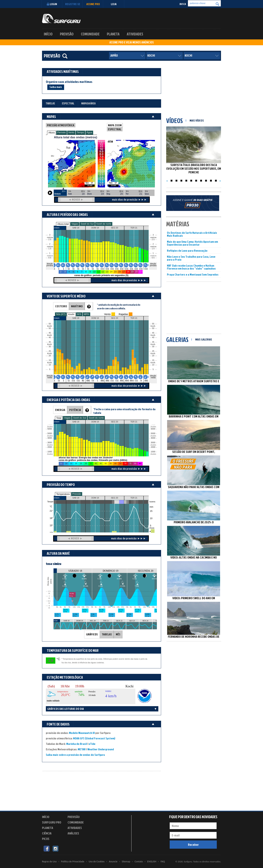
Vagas (75, 224)
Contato (139, 862)
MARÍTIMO (77, 306)
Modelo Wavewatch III (82, 733)
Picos (46, 839)
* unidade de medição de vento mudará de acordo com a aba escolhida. (119, 306)
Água (89, 132)
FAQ (163, 862)
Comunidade (90, 34)
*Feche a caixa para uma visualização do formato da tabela (124, 411)
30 (153, 347)
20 (153, 356)
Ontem (56, 498)
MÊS (118, 634)
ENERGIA (60, 410)
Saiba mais (56, 87)
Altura (52, 133)
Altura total (63, 224)
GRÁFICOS (92, 634)
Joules (49, 454)
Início (48, 34)
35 (153, 342)
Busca (183, 4)
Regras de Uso (49, 862)
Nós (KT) (61, 314)
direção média (153, 377)
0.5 (50, 258)
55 (153, 324)
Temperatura (63, 494)
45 (153, 333)
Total (59, 418)
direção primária (50, 265)
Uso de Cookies (97, 862)
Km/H (71, 314)
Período (62, 132)
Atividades (135, 34)
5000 (50, 433)
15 (153, 360)
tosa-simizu (54, 564)
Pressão (77, 494)
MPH (86, 314)
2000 (50, 447)
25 (153, 351)
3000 (50, 443)
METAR (82, 749)
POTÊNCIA (75, 410)
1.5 (50, 249)
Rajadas (123, 314)
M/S (79, 314)
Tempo (80, 132)
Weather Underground (101, 749)
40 (153, 337)
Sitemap (126, 862)
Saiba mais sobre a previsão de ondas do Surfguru (75, 755)
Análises (73, 833)
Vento (71, 132)
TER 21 (134, 498)
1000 (50, 452)
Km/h (153, 363)
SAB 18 (76, 498)
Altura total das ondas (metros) (75, 137)
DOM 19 (95, 498)
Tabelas (50, 103)
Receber (193, 845)
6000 (50, 429)
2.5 (50, 239)
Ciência (47, 833)
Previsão (67, 34)
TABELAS (107, 634)
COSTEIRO (61, 306)
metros (49, 256)
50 (153, 328)
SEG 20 (115, 498)
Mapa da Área (88, 103)
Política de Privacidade (73, 862)
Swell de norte (104, 224)
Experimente (76, 839)
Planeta (113, 34)
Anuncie (113, 862)
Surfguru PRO (52, 822)
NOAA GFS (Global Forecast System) (94, 738)
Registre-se (73, 4)
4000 (50, 438)
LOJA (114, 4)
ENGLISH (152, 862)
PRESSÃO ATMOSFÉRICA (61, 125)
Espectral (68, 103)
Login (51, 4)
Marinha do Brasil (77, 744)
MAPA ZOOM (115, 125)
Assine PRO (93, 4)
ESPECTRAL (115, 129)
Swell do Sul (87, 224)
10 (153, 365)
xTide (92, 744)
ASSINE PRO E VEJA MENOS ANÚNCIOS (132, 42)
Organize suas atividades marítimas (69, 82)
